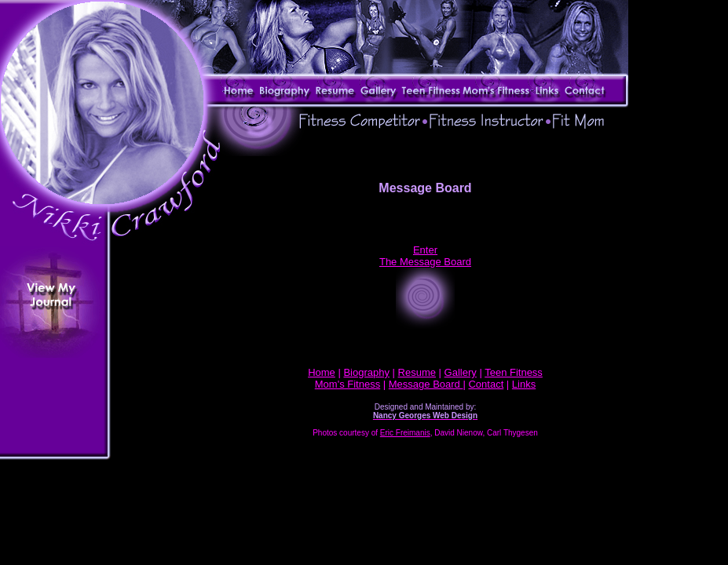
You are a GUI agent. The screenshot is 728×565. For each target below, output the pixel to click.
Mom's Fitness (348, 384)
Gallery (461, 372)
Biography (366, 372)
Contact (486, 384)
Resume (417, 372)
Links (524, 384)
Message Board (426, 384)
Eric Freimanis (405, 433)
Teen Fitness (514, 372)
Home (322, 372)
